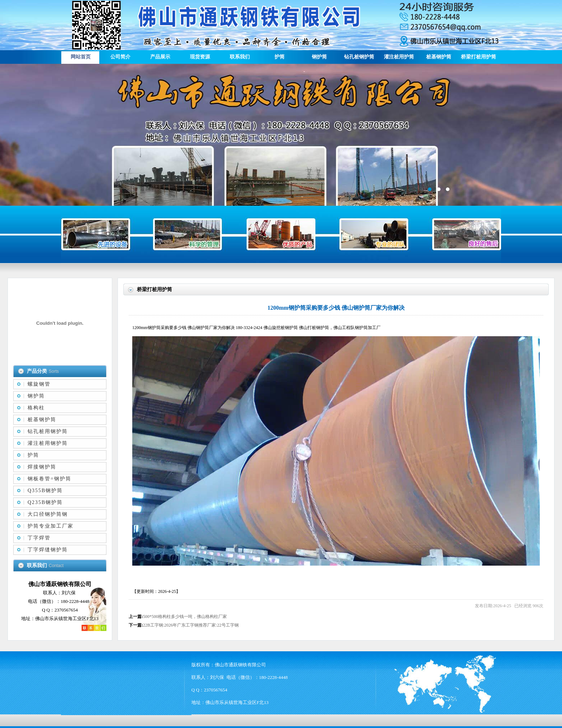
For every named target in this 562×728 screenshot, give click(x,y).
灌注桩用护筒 (399, 57)
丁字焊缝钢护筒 (48, 550)
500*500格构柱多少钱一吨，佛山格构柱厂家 (185, 617)
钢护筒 (319, 57)
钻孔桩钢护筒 (359, 57)
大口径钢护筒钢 (48, 514)
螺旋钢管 (39, 384)
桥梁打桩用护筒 (478, 57)
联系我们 (240, 57)
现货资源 (200, 57)
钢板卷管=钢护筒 (49, 479)
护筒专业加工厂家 (51, 526)
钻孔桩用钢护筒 (48, 431)
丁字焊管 (39, 538)
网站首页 (81, 57)
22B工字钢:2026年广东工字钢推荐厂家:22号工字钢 (191, 625)
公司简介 (120, 57)
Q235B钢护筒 (45, 502)
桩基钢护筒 (439, 57)
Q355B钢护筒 (45, 491)
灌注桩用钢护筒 (48, 443)
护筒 (280, 57)
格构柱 (36, 408)
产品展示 (160, 57)
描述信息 (281, 135)
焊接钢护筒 (42, 467)
